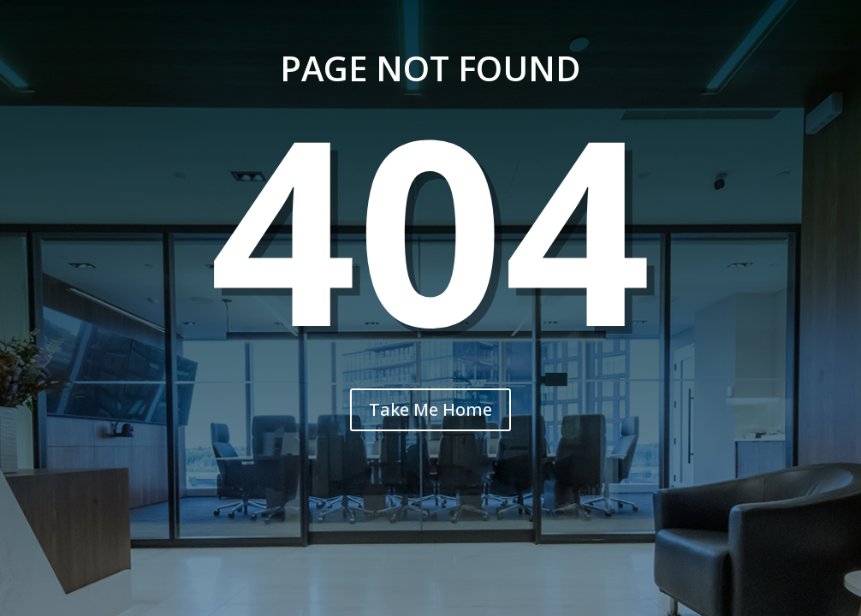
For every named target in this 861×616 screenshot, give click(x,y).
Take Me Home (430, 409)
